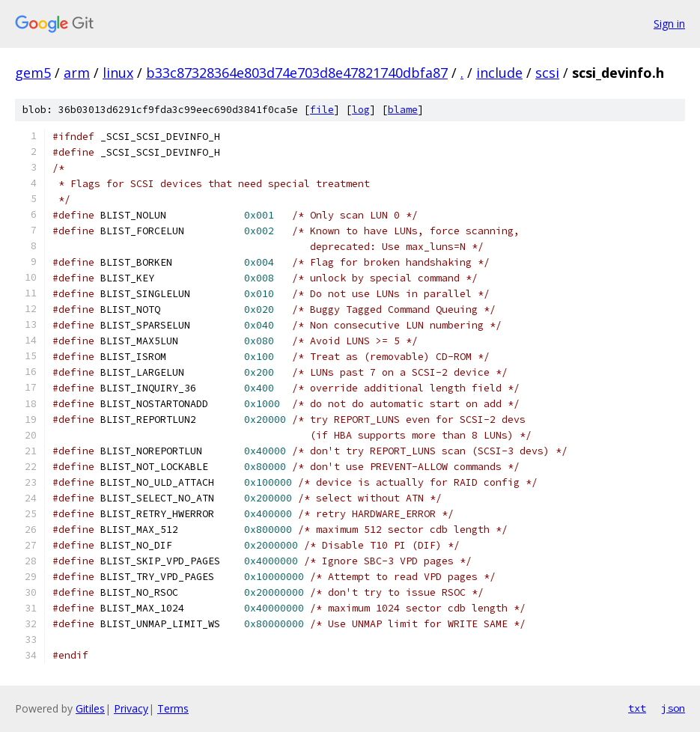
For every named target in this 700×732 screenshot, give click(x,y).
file (322, 110)
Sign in (669, 24)
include (499, 73)
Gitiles (90, 708)
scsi (547, 73)
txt (637, 708)
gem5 (33, 73)
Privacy (131, 708)
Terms (173, 708)
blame (403, 110)
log (361, 110)
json (673, 708)
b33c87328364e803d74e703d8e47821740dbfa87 (297, 73)
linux (118, 73)
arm (77, 73)
